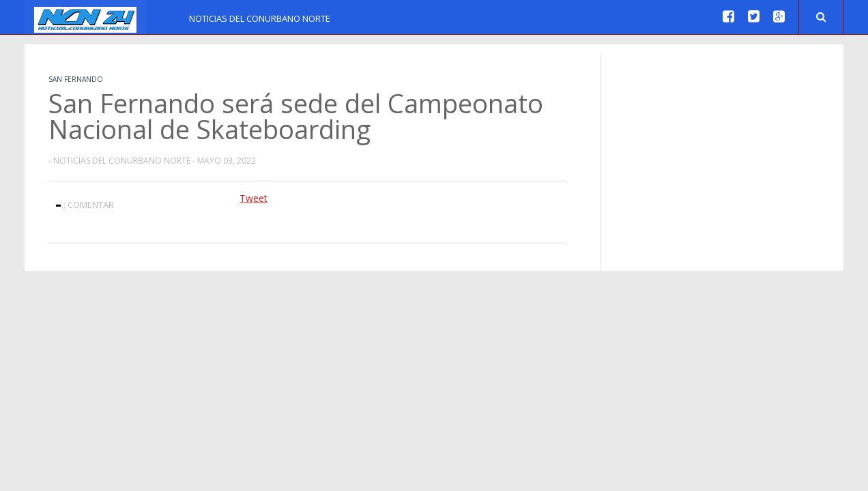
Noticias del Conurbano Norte (260, 18)
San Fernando (76, 79)
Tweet (254, 198)
